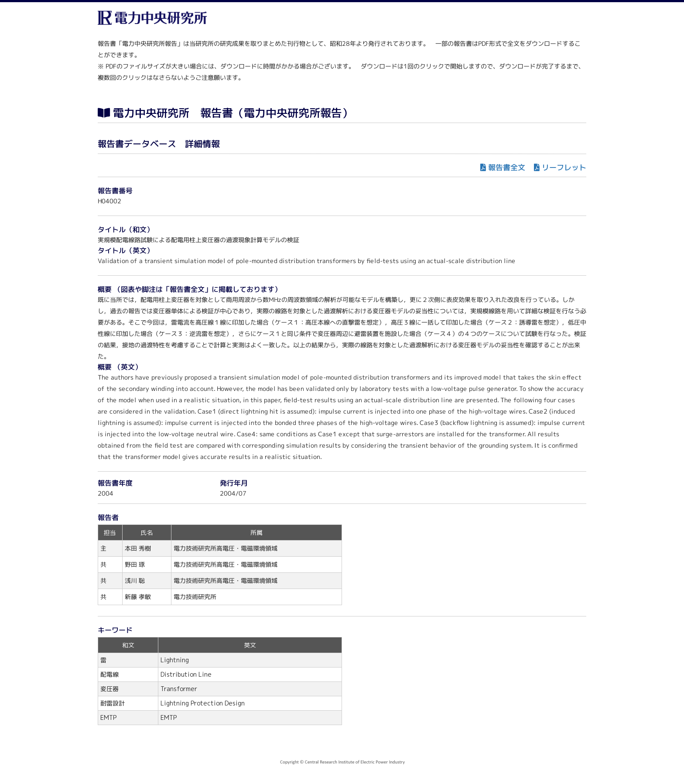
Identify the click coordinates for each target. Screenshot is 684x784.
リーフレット (564, 167)
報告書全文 (507, 167)
